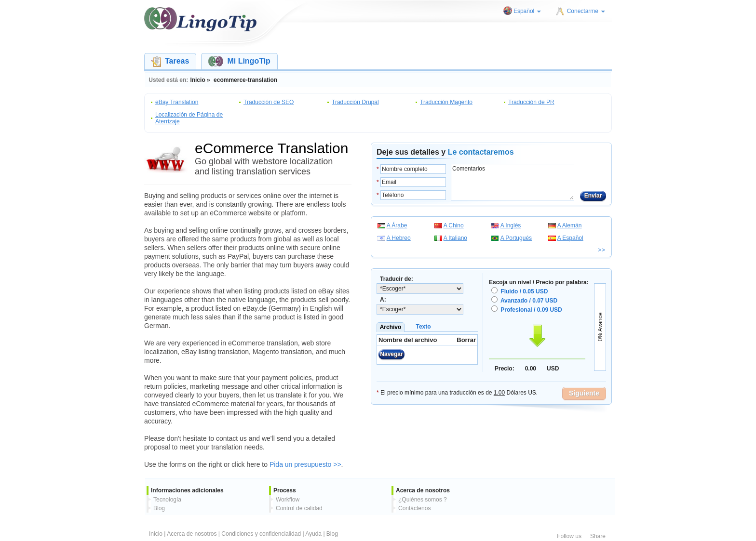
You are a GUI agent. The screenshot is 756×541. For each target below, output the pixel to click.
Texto (423, 327)
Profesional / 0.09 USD (531, 310)
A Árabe (397, 225)
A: (383, 300)
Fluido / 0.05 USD (524, 291)
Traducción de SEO (269, 102)
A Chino (454, 225)
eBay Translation (177, 102)
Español (527, 11)
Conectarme (586, 11)
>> (601, 250)
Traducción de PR (531, 102)
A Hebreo (399, 238)
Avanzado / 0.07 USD (529, 301)
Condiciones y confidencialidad (261, 534)
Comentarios (513, 182)
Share (598, 536)
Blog (159, 508)
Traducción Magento (446, 102)
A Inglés (511, 225)
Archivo (391, 327)
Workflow (288, 500)
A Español (570, 238)
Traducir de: (397, 279)
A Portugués (516, 238)
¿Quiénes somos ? (423, 500)
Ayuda (313, 534)
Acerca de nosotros (192, 534)
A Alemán (570, 225)
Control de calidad (299, 508)
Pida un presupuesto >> (305, 464)
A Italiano (455, 238)
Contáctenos (414, 508)
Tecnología (167, 500)
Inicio (156, 534)
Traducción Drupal (355, 102)
